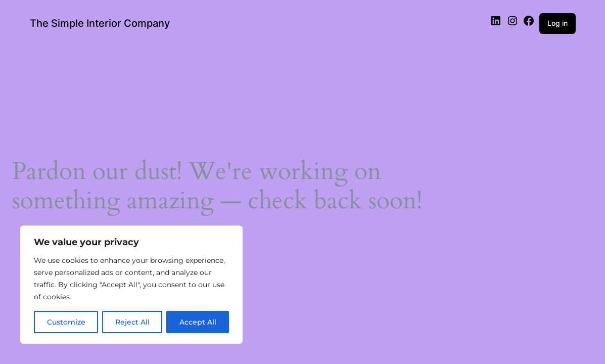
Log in (557, 23)
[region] (131, 285)
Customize (66, 322)
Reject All (132, 322)
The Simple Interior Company (100, 23)
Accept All (198, 322)
